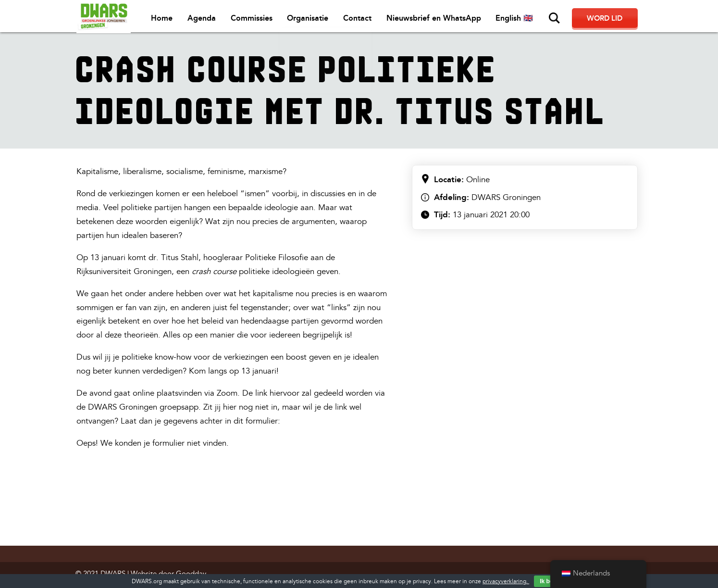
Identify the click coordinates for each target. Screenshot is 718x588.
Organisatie (314, 19)
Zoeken (559, 18)
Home (169, 19)
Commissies (258, 19)
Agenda (208, 19)
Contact (363, 19)
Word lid (607, 19)
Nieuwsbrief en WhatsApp (439, 19)
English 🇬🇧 (520, 19)
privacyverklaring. (506, 582)
